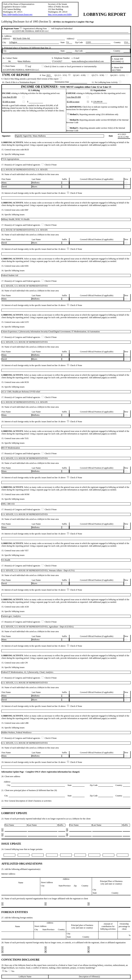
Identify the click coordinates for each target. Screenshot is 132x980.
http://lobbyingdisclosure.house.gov (18, 14)
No (5, 971)
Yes (11, 971)
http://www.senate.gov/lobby (60, 14)
